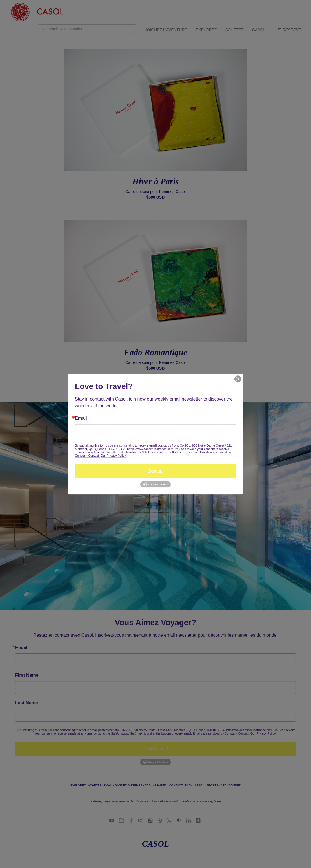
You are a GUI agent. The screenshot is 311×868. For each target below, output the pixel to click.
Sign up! (156, 471)
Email (81, 418)
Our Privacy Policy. (114, 456)
